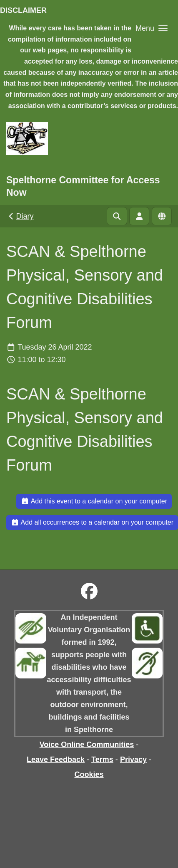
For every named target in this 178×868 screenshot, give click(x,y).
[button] (152, 28)
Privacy (133, 759)
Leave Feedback (56, 759)
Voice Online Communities (87, 745)
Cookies (89, 774)
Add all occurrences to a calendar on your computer (92, 522)
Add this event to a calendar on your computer (94, 501)
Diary (20, 216)
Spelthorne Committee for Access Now (83, 186)
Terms (102, 759)
